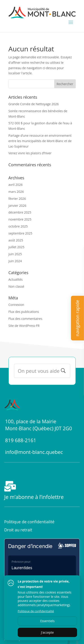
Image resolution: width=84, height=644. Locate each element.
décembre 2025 (20, 212)
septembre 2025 (20, 233)
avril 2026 (16, 185)
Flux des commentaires (25, 319)
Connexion (16, 305)
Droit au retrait (18, 530)
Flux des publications (24, 312)
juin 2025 (15, 254)
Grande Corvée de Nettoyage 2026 (34, 104)
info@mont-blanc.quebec (34, 452)
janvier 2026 (17, 206)
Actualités (16, 279)
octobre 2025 (18, 226)
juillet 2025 (16, 247)
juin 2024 (15, 261)
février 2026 (17, 199)
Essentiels (47, 621)
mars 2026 (16, 192)
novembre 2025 (20, 219)
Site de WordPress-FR (24, 326)
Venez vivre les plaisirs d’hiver (30, 153)
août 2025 (16, 240)
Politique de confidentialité (29, 522)
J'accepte (47, 632)
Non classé (16, 286)
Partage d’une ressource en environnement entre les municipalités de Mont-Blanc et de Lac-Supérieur (40, 141)
